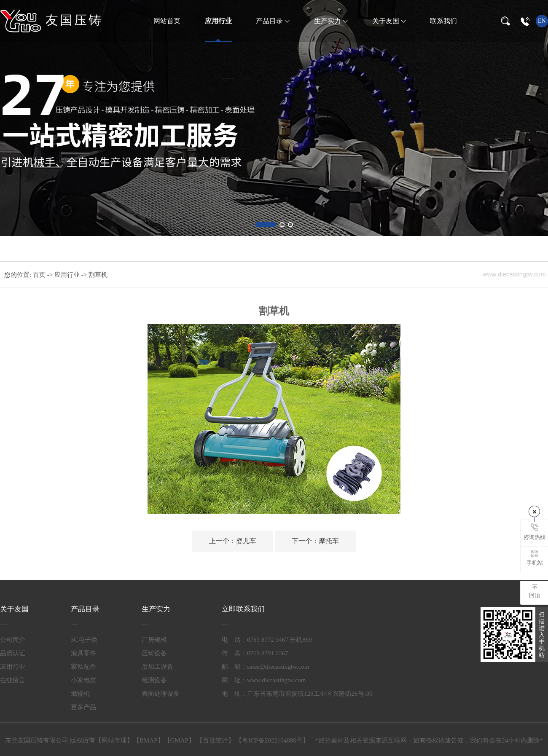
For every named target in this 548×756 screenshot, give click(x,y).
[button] (266, 225)
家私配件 (83, 667)
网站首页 (167, 21)
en (542, 21)
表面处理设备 (161, 694)
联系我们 (443, 21)
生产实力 (328, 21)
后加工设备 (157, 667)
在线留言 (13, 680)
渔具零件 (83, 653)
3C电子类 (84, 640)
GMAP (179, 740)
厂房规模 (154, 640)
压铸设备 (154, 653)
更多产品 (83, 707)
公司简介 (13, 640)
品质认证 (13, 653)
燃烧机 (80, 694)
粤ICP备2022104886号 (272, 740)
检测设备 (154, 680)
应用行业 (218, 21)
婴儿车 (233, 541)
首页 (40, 275)
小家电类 (83, 680)
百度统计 (215, 740)
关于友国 (387, 21)
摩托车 (315, 541)
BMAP (149, 740)
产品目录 (270, 21)
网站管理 (114, 740)
